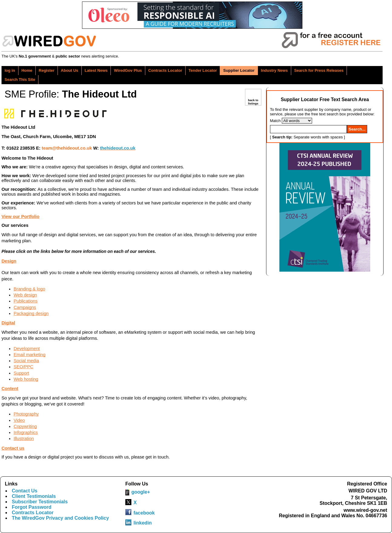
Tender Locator (203, 70)
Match (275, 121)
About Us (70, 70)
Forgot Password (32, 507)
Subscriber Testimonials (40, 502)
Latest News (96, 70)
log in (10, 70)
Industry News (274, 70)
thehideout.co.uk (118, 148)
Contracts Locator (165, 70)
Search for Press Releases (319, 70)
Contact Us (25, 491)
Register (47, 70)
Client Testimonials (34, 496)
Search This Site (20, 79)
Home (27, 70)
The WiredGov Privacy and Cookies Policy (60, 518)
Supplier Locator (239, 70)
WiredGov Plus (128, 70)
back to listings (253, 102)
